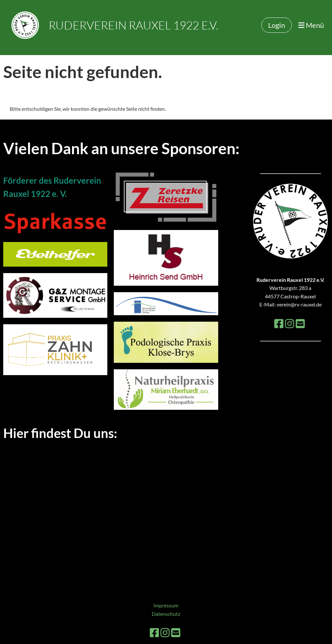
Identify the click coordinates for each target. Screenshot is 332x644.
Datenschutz (166, 614)
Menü (311, 25)
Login (277, 25)
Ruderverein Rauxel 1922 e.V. (133, 25)
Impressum (166, 605)
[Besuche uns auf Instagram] (290, 323)
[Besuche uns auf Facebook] (279, 323)
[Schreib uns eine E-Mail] (300, 323)
